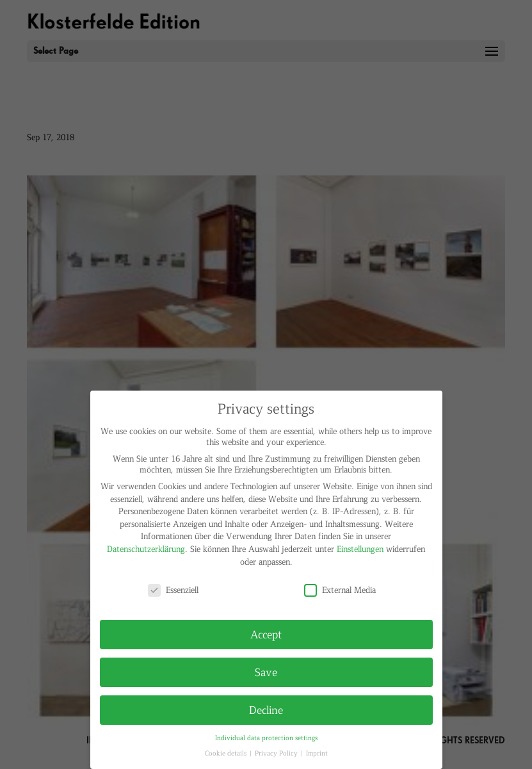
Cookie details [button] (227, 753)
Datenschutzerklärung (146, 548)
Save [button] (266, 672)
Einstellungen (360, 548)
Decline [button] (266, 709)
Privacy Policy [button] (277, 753)
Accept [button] (266, 634)
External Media (340, 589)
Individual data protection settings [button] (266, 737)
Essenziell (173, 589)
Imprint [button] (317, 753)
